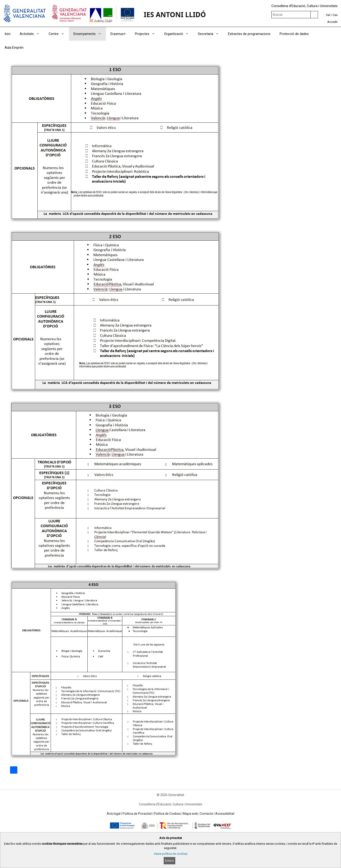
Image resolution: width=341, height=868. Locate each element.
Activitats (32, 34)
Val (328, 15)
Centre (59, 34)
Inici (8, 34)
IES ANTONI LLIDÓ (175, 15)
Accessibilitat (225, 814)
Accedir (332, 22)
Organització (179, 34)
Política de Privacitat (137, 814)
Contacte (207, 814)
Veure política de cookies (171, 854)
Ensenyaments (90, 34)
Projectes (147, 34)
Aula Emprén (14, 48)
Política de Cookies (167, 814)
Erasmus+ (118, 34)
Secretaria (211, 34)
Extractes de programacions (249, 34)
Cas (335, 15)
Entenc (169, 861)
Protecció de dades (294, 34)
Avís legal (114, 814)
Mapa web (190, 814)
